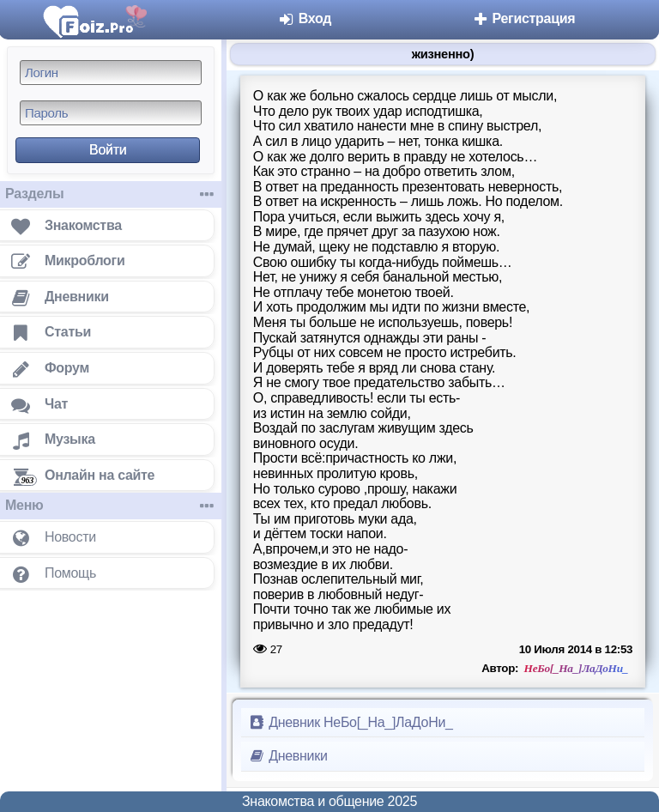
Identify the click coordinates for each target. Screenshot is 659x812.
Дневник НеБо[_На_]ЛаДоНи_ (351, 722)
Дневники (288, 756)
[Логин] (111, 73)
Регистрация (523, 18)
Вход (305, 18)
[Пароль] (111, 113)
